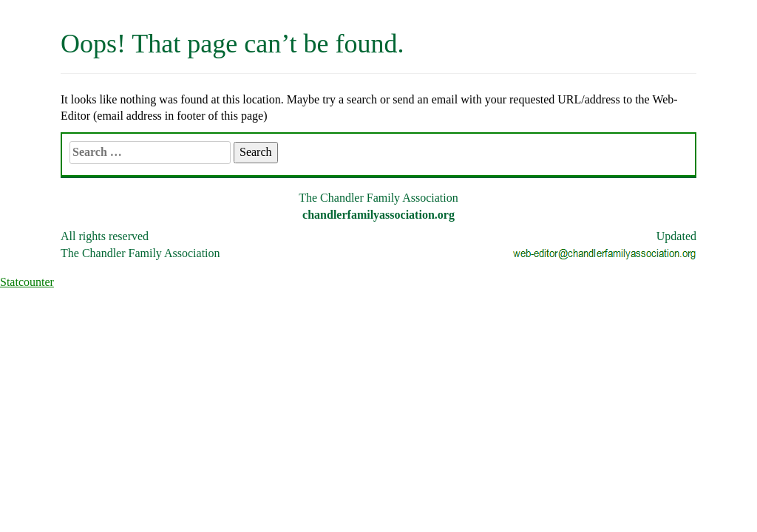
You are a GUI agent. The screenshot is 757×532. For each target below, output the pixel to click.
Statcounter (27, 282)
